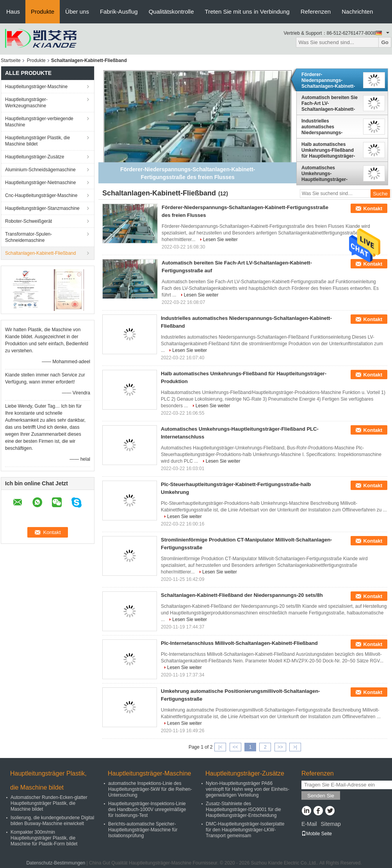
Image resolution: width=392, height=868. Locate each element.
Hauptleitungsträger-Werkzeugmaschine (26, 103)
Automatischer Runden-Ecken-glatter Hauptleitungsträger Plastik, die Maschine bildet (49, 803)
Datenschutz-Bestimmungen (56, 863)
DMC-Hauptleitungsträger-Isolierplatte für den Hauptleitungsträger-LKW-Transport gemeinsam (245, 830)
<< (235, 747)
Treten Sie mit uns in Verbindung (247, 12)
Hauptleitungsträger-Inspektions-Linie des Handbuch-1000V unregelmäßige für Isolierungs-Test (147, 809)
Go (385, 42)
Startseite (11, 60)
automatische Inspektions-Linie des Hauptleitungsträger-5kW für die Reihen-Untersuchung (150, 789)
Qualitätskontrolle (171, 12)
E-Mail (309, 824)
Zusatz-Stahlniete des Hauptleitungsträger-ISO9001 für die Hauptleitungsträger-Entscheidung (243, 809)
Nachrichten (357, 12)
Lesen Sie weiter (220, 240)
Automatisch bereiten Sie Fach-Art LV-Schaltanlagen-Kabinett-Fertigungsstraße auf (330, 103)
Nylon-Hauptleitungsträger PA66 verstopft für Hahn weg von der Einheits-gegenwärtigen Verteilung (248, 789)
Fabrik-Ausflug (119, 12)
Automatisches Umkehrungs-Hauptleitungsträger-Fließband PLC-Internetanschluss (324, 174)
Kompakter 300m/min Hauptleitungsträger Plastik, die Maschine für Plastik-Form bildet (44, 838)
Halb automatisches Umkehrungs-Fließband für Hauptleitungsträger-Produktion (328, 150)
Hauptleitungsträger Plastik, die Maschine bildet (37, 141)
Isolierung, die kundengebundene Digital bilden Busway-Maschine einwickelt (52, 821)
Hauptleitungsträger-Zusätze (35, 157)
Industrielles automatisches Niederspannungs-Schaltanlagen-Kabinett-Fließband (328, 127)
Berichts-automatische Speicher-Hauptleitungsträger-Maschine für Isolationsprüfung (143, 830)
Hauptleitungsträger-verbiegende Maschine (39, 122)
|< (220, 747)
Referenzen (316, 12)
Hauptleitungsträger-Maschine (36, 87)
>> (280, 747)
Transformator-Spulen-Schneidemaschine (29, 237)
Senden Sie (321, 796)
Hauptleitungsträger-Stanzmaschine (42, 208)
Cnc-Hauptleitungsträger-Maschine (41, 195)
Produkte (43, 12)
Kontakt (373, 209)
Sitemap (331, 824)
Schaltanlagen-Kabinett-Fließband (40, 253)
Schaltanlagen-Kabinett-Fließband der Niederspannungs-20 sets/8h (242, 595)
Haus (13, 12)
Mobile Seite (317, 834)
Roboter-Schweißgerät (29, 221)
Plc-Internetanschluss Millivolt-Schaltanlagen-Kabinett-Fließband (239, 643)
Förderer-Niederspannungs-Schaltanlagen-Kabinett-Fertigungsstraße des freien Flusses (328, 80)
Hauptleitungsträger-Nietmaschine (40, 183)
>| (295, 747)
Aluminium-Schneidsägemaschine (40, 170)
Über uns (77, 12)
